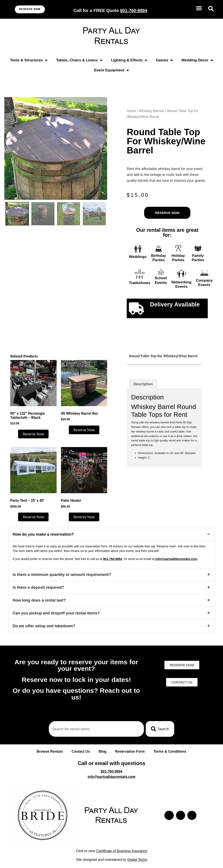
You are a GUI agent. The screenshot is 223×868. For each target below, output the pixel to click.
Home (131, 111)
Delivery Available (175, 304)
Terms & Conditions (170, 751)
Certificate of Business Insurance (122, 851)
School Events (161, 280)
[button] (199, 8)
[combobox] (96, 729)
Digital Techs (137, 860)
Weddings (138, 257)
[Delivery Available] (137, 308)
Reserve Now (33, 434)
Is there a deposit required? (38, 587)
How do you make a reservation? (43, 534)
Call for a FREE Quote (110, 10)
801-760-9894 (113, 559)
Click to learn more (175, 313)
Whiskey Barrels (152, 111)
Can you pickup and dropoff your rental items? (56, 613)
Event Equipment (111, 70)
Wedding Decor (197, 60)
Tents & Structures (29, 60)
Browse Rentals (50, 751)
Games (164, 60)
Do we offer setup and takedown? (44, 626)
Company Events (204, 283)
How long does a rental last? (39, 600)
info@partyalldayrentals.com (176, 559)
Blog (103, 751)
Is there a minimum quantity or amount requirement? (62, 575)
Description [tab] (143, 384)
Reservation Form (130, 751)
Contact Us (81, 751)
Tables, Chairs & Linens (79, 60)
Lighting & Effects (129, 60)
